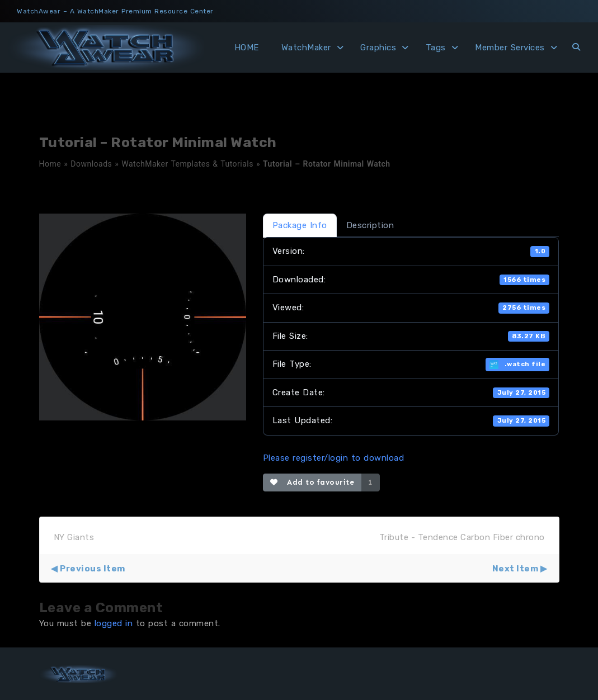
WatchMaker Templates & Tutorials (187, 164)
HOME (247, 48)
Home (50, 164)
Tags (436, 48)
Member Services (510, 48)
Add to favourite (312, 482)
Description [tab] (370, 225)
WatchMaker (306, 48)
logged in (114, 623)
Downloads (91, 164)
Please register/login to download (334, 458)
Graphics (378, 48)
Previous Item (93, 569)
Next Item (515, 569)
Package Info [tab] (300, 225)
